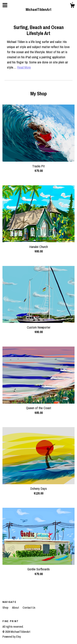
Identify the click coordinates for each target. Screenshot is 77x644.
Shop (6, 608)
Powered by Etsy (12, 637)
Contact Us (29, 608)
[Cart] (72, 6)
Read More (24, 67)
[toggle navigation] (5, 5)
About (16, 608)
